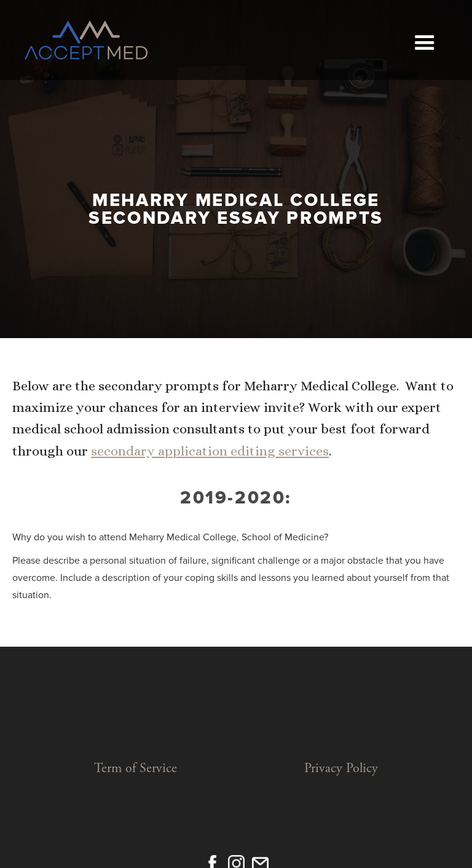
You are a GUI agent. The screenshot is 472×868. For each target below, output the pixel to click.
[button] (424, 40)
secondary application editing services (210, 451)
